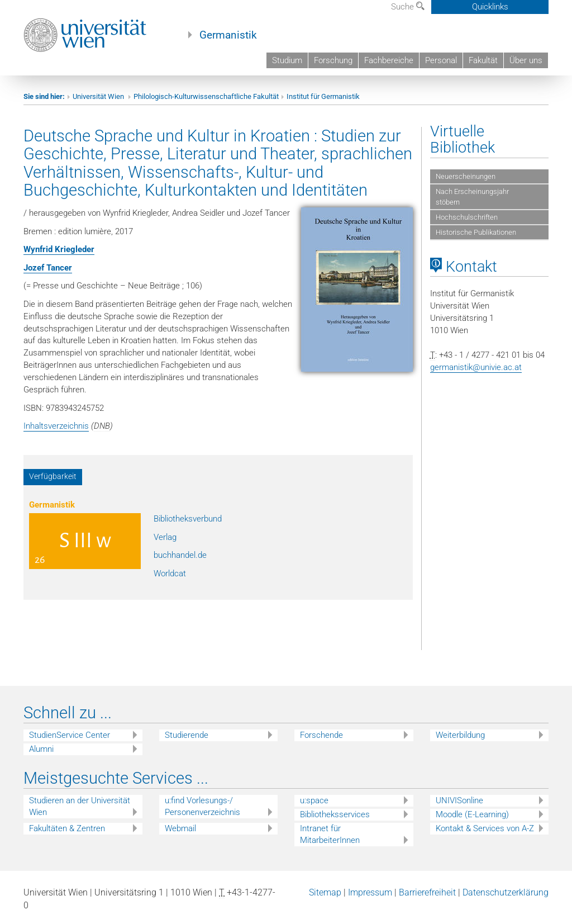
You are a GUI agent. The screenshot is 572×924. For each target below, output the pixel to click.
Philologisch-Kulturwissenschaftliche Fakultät (206, 96)
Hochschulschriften (467, 217)
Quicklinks (490, 7)
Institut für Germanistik (323, 96)
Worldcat (170, 574)
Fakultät (483, 60)
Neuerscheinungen (466, 176)
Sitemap (325, 892)
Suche (408, 7)
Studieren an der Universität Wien (80, 806)
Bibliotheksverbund (188, 519)
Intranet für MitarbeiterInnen (330, 834)
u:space (314, 800)
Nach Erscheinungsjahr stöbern (472, 197)
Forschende (321, 735)
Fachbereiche (389, 60)
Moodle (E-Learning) (472, 814)
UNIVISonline (459, 800)
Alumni (41, 749)
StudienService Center (70, 735)
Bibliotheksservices (335, 814)
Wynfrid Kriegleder (59, 249)
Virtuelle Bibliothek (463, 139)
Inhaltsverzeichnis (56, 426)
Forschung (333, 60)
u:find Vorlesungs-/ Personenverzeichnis (202, 806)
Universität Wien (99, 96)
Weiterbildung (460, 735)
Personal (441, 60)
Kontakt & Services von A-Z (485, 828)
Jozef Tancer (48, 268)
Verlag (165, 537)
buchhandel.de (180, 555)
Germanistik (228, 35)
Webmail (180, 828)
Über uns (526, 60)
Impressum (370, 892)
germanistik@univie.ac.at (476, 367)
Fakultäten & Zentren (67, 828)
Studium (287, 60)
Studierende (187, 735)
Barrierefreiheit (427, 892)
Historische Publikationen (476, 232)
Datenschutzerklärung (506, 892)
